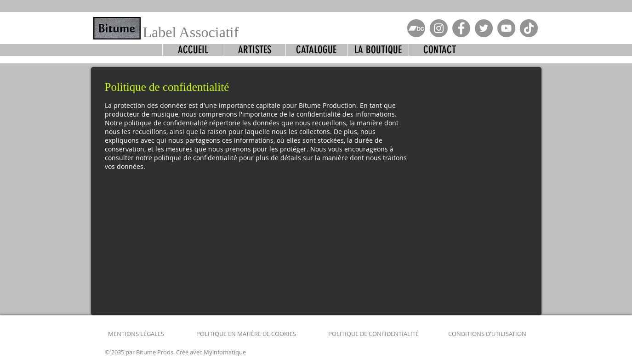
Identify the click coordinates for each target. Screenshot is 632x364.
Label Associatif (191, 32)
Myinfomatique (225, 352)
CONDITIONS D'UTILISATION (487, 334)
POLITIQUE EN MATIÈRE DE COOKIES (247, 334)
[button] (316, 50)
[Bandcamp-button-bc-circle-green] (416, 28)
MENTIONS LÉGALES (136, 334)
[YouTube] (506, 28)
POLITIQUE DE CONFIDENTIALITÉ (373, 334)
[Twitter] (484, 28)
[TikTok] (529, 28)
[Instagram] (439, 28)
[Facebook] (461, 28)
